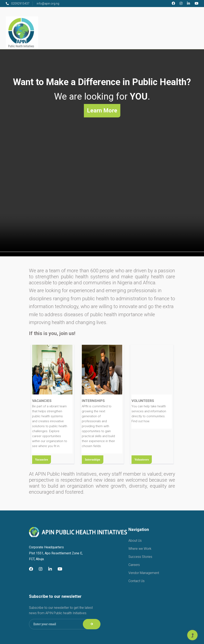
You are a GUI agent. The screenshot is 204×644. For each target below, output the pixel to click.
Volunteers (142, 460)
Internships (93, 460)
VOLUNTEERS (143, 401)
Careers (134, 565)
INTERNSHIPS (93, 401)
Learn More (102, 110)
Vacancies (42, 460)
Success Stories (140, 557)
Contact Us (136, 581)
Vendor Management (144, 573)
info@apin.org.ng (48, 4)
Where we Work (140, 549)
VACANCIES (42, 401)
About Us (135, 541)
